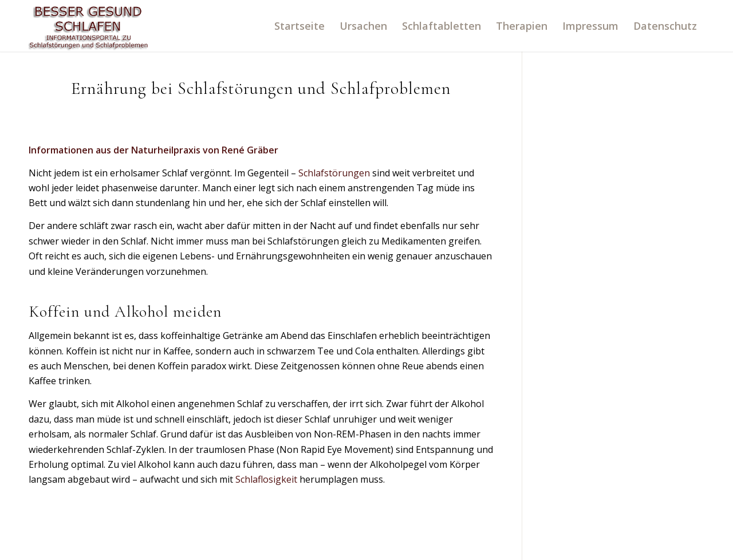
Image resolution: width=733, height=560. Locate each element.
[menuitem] (299, 26)
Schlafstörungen (334, 173)
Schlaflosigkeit (266, 479)
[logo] (89, 26)
